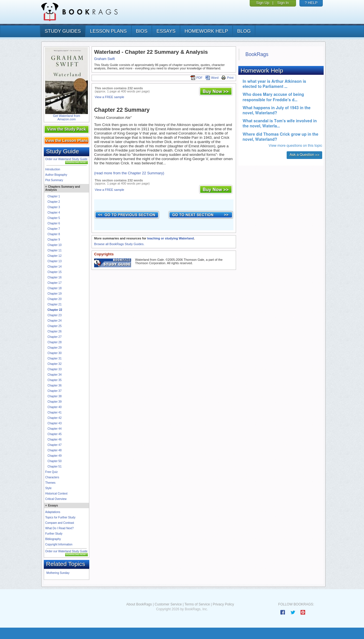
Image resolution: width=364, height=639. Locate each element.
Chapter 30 (54, 353)
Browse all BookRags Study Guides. (119, 244)
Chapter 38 (54, 396)
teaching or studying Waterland (170, 238)
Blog (244, 31)
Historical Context (56, 494)
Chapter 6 (54, 223)
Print (227, 78)
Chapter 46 (54, 440)
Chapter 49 (54, 456)
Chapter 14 (54, 267)
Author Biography (56, 175)
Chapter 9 (54, 240)
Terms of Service (197, 604)
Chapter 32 (54, 364)
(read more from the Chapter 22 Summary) (129, 173)
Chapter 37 (54, 391)
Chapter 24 (54, 321)
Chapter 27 (54, 337)
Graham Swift (105, 59)
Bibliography (53, 539)
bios (142, 31)
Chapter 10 (54, 245)
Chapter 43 (54, 423)
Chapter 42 (54, 418)
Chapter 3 (54, 207)
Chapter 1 (54, 196)
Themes (50, 483)
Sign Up (263, 3)
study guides (63, 31)
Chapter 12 (54, 256)
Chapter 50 (54, 461)
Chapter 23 (54, 315)
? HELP (311, 3)
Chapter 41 (54, 412)
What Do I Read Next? (59, 528)
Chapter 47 (54, 445)
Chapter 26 (54, 331)
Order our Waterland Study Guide (66, 159)
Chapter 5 (54, 218)
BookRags (257, 54)
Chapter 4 (54, 213)
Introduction (53, 169)
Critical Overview (56, 499)
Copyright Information (59, 544)
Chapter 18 (54, 288)
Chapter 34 (54, 375)
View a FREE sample (109, 97)
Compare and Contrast (60, 523)
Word (212, 78)
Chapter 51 (54, 467)
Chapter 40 (54, 407)
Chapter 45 (54, 434)
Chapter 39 (54, 402)
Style (48, 488)
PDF (197, 78)
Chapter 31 (54, 358)
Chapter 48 (54, 450)
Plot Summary (54, 180)
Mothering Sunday (58, 573)
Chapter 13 (54, 261)
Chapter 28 (54, 342)
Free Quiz (51, 472)
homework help (206, 31)
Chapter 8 (54, 234)
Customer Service (168, 604)
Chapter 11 (54, 250)
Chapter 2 (54, 202)
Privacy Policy (223, 604)
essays (166, 31)
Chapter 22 (55, 310)
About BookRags (139, 604)
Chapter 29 (54, 348)
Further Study (54, 534)
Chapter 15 (54, 272)
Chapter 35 (54, 380)
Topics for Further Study (60, 517)
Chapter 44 (54, 429)
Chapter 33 (54, 369)
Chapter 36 (54, 385)
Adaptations (53, 512)
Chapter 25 (54, 326)
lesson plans (108, 31)
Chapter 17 (54, 283)
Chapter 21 (54, 304)
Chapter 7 (54, 229)
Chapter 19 (54, 294)
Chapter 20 (54, 299)
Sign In (283, 3)
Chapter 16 (54, 277)
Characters (52, 477)
